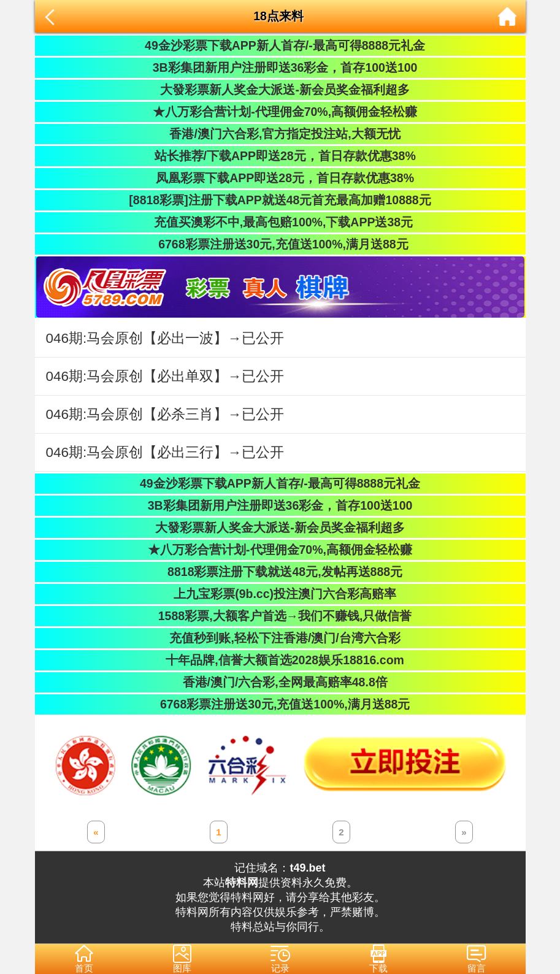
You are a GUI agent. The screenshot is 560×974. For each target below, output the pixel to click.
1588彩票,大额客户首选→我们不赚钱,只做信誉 (280, 616)
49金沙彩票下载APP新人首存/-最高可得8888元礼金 (280, 45)
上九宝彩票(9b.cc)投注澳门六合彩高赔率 (280, 594)
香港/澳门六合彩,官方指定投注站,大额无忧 (280, 134)
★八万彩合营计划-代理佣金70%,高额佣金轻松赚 (280, 112)
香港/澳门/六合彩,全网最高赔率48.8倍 (280, 682)
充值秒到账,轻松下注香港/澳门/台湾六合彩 (280, 638)
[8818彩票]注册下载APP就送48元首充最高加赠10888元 (280, 200)
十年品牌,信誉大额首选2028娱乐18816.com (280, 660)
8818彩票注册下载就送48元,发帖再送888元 (280, 572)
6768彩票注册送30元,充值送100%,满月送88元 (280, 244)
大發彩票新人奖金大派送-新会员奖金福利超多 (280, 90)
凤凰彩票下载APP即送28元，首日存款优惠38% (280, 178)
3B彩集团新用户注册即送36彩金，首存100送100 (280, 67)
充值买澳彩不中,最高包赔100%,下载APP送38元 (280, 222)
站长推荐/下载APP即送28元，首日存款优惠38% (280, 156)
